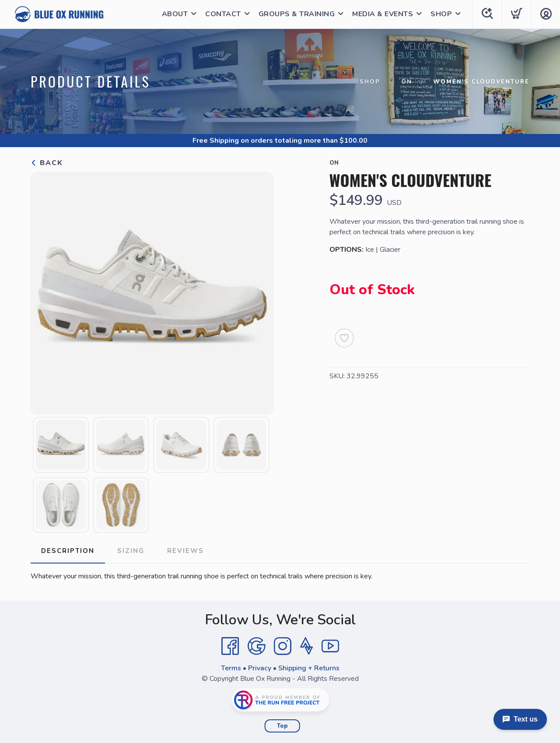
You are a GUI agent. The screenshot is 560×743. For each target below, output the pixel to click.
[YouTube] (330, 646)
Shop (370, 82)
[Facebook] (230, 646)
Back (47, 163)
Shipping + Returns (309, 668)
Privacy (260, 668)
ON (407, 82)
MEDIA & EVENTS (383, 14)
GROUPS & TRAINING (297, 14)
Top (282, 726)
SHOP (441, 14)
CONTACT (223, 14)
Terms (231, 668)
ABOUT (175, 14)
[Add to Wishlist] (344, 338)
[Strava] (306, 646)
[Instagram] (283, 646)
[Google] (256, 646)
